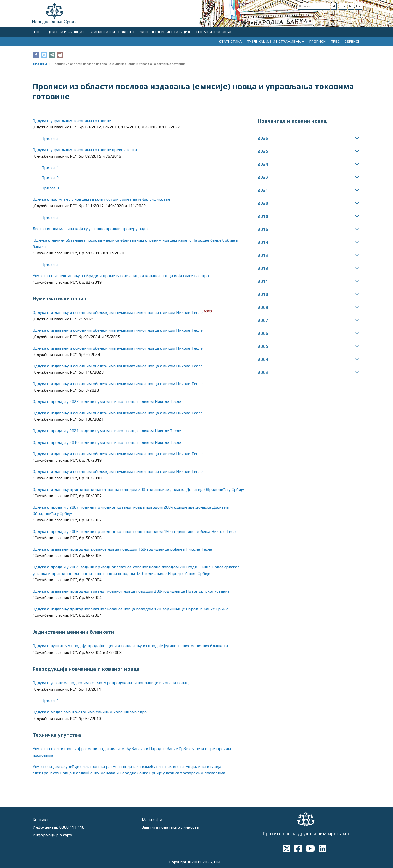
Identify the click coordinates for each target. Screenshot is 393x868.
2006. (264, 333)
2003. (264, 372)
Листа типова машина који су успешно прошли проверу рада (90, 229)
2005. (264, 346)
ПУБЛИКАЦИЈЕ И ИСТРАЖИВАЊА (276, 41)
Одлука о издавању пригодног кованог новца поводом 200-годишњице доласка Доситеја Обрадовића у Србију (138, 489)
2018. (264, 216)
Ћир (343, 6)
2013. (264, 255)
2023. (264, 177)
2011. (264, 281)
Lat (351, 6)
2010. (264, 294)
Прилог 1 (50, 168)
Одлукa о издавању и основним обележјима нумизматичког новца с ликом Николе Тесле (118, 312)
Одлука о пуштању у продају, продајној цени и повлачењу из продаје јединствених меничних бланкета (130, 646)
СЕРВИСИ (353, 41)
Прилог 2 (50, 178)
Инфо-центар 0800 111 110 (59, 827)
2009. (264, 307)
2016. (264, 229)
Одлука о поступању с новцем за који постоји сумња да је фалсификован (101, 199)
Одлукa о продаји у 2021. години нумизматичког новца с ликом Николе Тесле (107, 431)
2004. (264, 359)
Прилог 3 (50, 188)
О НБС (38, 32)
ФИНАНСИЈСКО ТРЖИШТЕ (113, 32)
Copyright (178, 862)
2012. (264, 268)
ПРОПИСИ (318, 41)
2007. (264, 320)
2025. (264, 151)
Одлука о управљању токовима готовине (72, 121)
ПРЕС (335, 41)
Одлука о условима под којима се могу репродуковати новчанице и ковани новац (111, 683)
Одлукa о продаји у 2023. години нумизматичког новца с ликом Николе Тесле (107, 402)
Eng (358, 6)
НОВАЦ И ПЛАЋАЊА (214, 32)
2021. (264, 190)
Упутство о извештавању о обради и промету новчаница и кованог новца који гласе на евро (121, 276)
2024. (264, 164)
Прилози (50, 139)
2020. (264, 203)
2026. (264, 138)
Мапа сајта (152, 820)
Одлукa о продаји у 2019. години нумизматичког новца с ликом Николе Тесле (107, 442)
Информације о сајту (52, 835)
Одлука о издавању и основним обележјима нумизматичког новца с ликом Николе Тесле (118, 454)
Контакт (41, 820)
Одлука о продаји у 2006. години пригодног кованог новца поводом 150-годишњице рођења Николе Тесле (135, 531)
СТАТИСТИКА (230, 41)
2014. (264, 242)
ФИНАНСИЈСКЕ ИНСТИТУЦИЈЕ (166, 32)
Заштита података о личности (171, 827)
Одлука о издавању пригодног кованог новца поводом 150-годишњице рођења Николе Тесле (122, 549)
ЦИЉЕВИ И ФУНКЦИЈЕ (67, 32)
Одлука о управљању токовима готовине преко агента (85, 150)
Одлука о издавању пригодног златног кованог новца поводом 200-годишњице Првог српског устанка (131, 591)
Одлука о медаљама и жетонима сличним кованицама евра (90, 712)
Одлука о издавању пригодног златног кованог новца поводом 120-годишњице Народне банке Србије (130, 609)
